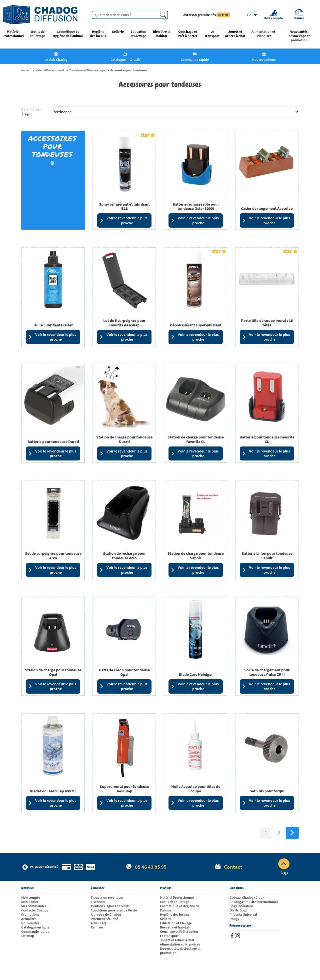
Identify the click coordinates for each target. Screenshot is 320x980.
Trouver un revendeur (107, 897)
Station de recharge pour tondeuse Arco (124, 556)
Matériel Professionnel (13, 34)
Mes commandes (34, 906)
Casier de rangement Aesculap (267, 208)
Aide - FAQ (98, 923)
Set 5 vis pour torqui (267, 791)
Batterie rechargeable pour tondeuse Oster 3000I (196, 206)
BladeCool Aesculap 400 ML (53, 791)
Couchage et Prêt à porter (188, 34)
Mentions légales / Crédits (110, 906)
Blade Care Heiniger (196, 674)
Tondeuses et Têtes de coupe (87, 70)
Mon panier (30, 902)
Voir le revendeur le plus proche (123, 220)
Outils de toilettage (38, 34)
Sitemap (28, 936)
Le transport (212, 34)
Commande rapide (35, 931)
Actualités (29, 919)
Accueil (26, 70)
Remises (97, 927)
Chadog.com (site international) (254, 902)
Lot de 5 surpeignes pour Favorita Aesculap (124, 323)
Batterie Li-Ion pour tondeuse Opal (124, 672)
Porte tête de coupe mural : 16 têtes (267, 323)
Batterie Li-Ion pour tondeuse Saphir (267, 556)
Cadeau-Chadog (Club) (247, 897)
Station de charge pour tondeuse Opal (53, 672)
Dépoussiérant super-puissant (196, 325)
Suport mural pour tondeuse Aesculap (124, 789)
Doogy (234, 919)
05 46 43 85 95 (151, 867)
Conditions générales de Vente (114, 910)
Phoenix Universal (243, 914)
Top (284, 867)
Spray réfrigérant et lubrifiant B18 (124, 206)
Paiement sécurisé (104, 919)
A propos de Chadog (106, 914)
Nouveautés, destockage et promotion (299, 36)
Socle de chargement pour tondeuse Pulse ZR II (267, 672)
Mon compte (31, 897)
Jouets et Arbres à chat (235, 34)
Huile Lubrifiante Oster (53, 325)
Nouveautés (30, 923)
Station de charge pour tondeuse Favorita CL (196, 439)
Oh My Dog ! (238, 910)
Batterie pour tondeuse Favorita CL (267, 439)
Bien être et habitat (162, 34)
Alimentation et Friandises (263, 34)
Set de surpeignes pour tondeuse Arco (53, 556)
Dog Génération (241, 906)
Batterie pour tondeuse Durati (53, 441)
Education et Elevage (138, 34)
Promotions (30, 914)
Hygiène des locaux (98, 34)
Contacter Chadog (35, 910)
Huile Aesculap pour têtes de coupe (196, 789)
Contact (233, 867)
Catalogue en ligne (35, 927)
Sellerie (118, 32)
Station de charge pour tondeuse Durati (124, 439)
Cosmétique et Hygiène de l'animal (68, 34)
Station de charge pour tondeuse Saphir (196, 556)
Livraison (98, 902)
